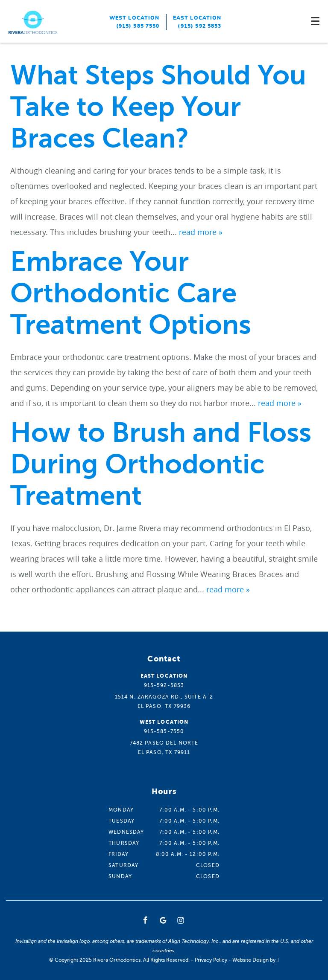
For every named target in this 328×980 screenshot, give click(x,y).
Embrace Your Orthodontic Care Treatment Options (131, 293)
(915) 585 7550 (138, 26)
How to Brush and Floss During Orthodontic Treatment (161, 464)
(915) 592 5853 (199, 26)
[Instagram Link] (181, 920)
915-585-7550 (164, 731)
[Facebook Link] (145, 920)
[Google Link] (163, 920)
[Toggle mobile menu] (315, 21)
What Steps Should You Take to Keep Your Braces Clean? (158, 107)
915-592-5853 (164, 685)
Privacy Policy (211, 960)
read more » (201, 232)
